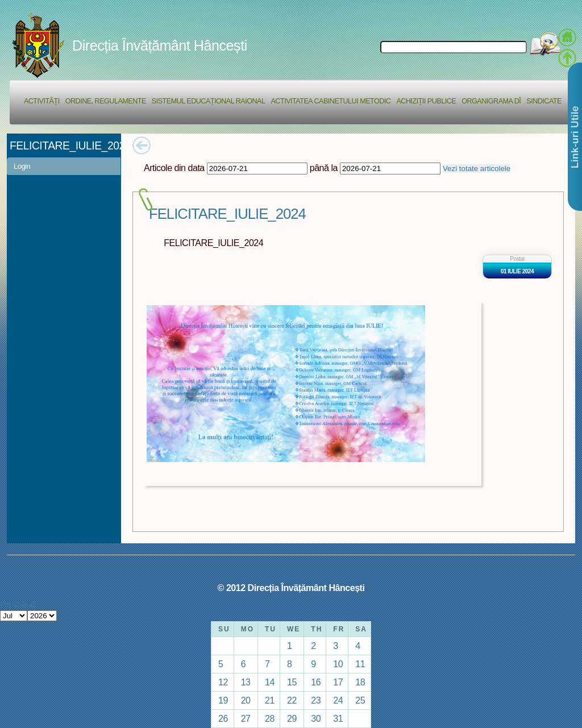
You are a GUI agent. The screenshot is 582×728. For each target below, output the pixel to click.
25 (360, 700)
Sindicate (544, 101)
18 (360, 682)
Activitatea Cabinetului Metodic (331, 101)
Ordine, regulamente (106, 101)
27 (246, 718)
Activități (42, 101)
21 (270, 700)
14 (270, 682)
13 (246, 682)
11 (360, 664)
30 (316, 718)
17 (338, 682)
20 (246, 700)
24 (338, 700)
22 (292, 700)
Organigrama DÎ (491, 101)
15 (292, 682)
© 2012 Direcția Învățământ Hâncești (291, 588)
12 (223, 682)
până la (324, 168)
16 (316, 682)
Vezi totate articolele (477, 169)
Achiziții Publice (426, 101)
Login (22, 166)
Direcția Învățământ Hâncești (160, 45)
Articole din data (174, 168)
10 (338, 664)
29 (292, 718)
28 (270, 718)
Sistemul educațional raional (209, 101)
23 (316, 700)
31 (338, 718)
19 (223, 700)
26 (223, 718)
